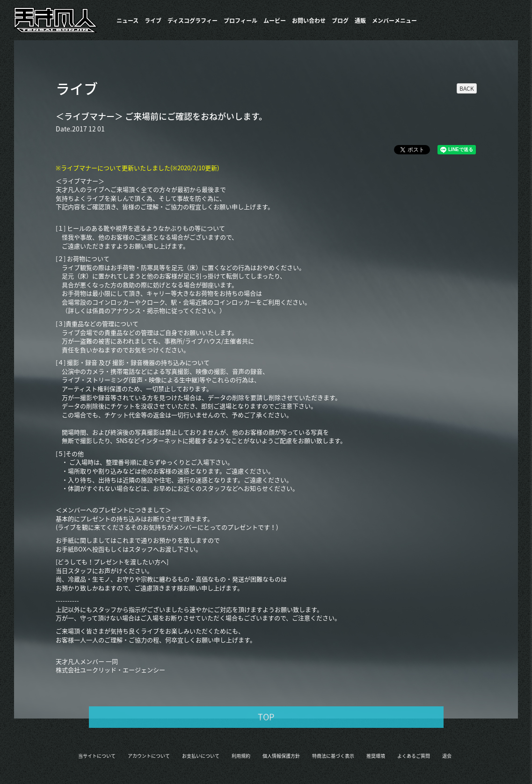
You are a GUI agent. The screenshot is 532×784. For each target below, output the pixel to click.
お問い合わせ (309, 21)
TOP (266, 717)
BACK (467, 88)
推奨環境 (376, 756)
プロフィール (240, 21)
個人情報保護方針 (281, 756)
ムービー (275, 21)
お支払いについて (201, 756)
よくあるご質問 (414, 756)
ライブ (153, 21)
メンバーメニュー (394, 21)
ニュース (128, 21)
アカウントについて (149, 756)
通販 (360, 21)
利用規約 (241, 756)
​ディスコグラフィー (193, 21)
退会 (447, 756)
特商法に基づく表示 (333, 756)
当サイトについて (97, 756)
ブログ (340, 21)
